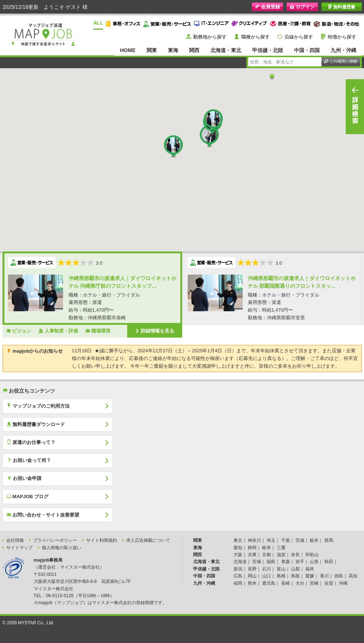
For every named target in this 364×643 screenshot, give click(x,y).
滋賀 (281, 555)
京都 (266, 555)
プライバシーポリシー (55, 540)
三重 (281, 548)
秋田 (329, 562)
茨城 (300, 540)
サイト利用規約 (102, 540)
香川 (324, 576)
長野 (252, 569)
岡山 (252, 576)
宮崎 (314, 583)
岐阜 (266, 548)
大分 (300, 583)
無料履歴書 (341, 7)
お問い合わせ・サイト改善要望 (43, 515)
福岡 (238, 583)
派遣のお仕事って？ (31, 442)
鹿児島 (269, 583)
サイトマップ (19, 548)
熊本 (252, 583)
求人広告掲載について (148, 540)
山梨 (295, 569)
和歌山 (312, 555)
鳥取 (295, 576)
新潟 (238, 569)
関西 (194, 50)
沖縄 (343, 583)
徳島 (339, 576)
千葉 (286, 540)
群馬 (329, 540)
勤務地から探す (210, 37)
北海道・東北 (226, 50)
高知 (353, 576)
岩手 (300, 562)
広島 (238, 576)
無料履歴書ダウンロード (36, 424)
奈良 (295, 555)
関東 (152, 50)
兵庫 (252, 555)
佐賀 (329, 583)
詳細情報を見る (155, 331)
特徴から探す (342, 37)
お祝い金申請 (24, 478)
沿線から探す (299, 37)
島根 (281, 576)
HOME (128, 50)
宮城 (257, 562)
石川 (266, 569)
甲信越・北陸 (268, 50)
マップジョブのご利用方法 (38, 406)
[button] (272, 77)
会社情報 (15, 540)
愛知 (238, 548)
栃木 (314, 540)
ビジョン (19, 331)
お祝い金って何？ (29, 460)
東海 (173, 50)
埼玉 (271, 540)
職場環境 (98, 331)
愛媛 (310, 576)
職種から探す (255, 37)
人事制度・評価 (58, 331)
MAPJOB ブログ (28, 496)
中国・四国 (307, 50)
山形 (314, 562)
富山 (281, 569)
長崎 (286, 583)
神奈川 (254, 540)
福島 (271, 562)
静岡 (252, 548)
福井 (310, 569)
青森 (286, 562)
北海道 (240, 562)
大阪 (238, 555)
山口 (266, 576)
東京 (238, 540)
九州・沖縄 (343, 50)
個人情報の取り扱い (62, 548)
